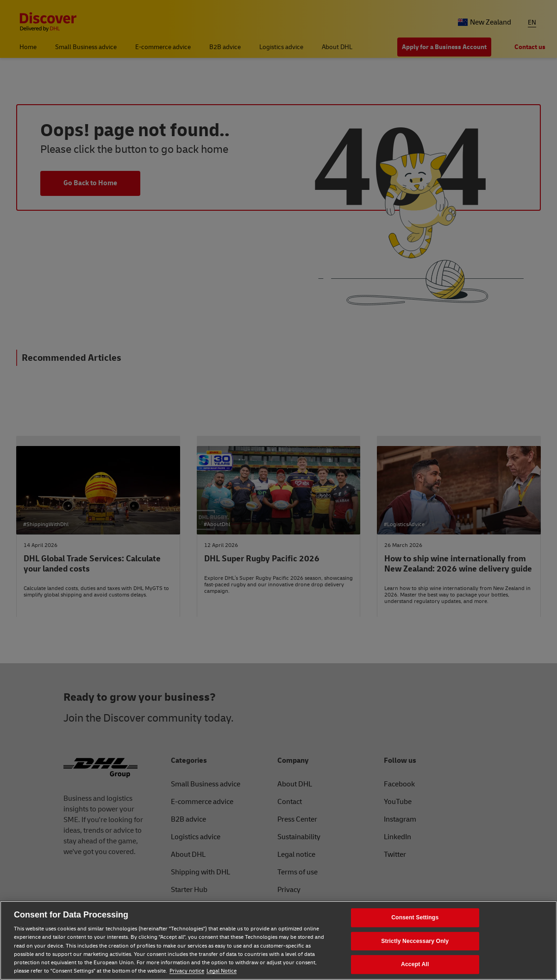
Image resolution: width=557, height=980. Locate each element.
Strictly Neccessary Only (415, 941)
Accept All (415, 965)
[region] (278, 940)
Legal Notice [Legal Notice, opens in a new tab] (222, 971)
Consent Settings (415, 917)
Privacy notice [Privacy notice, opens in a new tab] (187, 971)
